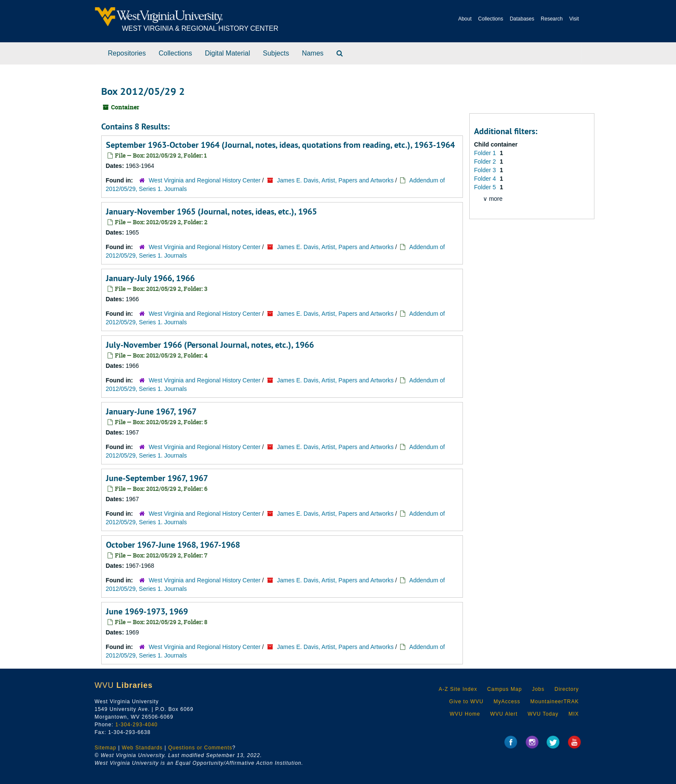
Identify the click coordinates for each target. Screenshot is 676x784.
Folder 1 (486, 153)
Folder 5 (486, 187)
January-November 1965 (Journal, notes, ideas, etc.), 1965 (211, 211)
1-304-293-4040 (136, 725)
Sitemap (106, 748)
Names (313, 53)
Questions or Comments (200, 748)
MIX (574, 714)
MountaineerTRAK (555, 702)
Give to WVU (466, 702)
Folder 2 (486, 161)
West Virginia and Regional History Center (205, 180)
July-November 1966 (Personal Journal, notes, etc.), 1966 (210, 345)
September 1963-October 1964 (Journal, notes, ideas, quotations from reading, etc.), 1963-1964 (280, 145)
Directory (566, 689)
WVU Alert (504, 714)
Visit (574, 19)
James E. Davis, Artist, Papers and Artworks (335, 180)
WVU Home (465, 714)
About (465, 19)
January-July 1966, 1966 (150, 278)
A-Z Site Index (458, 689)
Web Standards (142, 748)
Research (552, 19)
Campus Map (505, 689)
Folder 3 (486, 170)
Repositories (127, 53)
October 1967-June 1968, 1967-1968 (173, 545)
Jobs (538, 689)
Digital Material (228, 53)
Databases (522, 19)
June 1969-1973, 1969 (147, 611)
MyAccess (507, 702)
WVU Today (543, 714)
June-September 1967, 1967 (157, 478)
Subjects (276, 53)
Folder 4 (486, 179)
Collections (491, 19)
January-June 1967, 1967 (151, 411)
